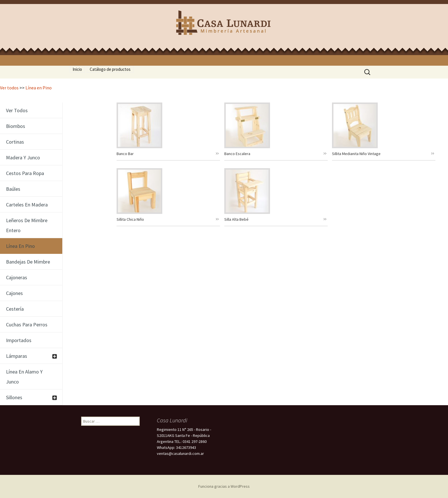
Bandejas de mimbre (28, 262)
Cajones (14, 293)
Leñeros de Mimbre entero (27, 225)
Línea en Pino (39, 88)
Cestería (15, 309)
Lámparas (17, 356)
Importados (19, 340)
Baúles (13, 189)
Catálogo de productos (110, 69)
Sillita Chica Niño (130, 219)
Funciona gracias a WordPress (224, 486)
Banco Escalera (237, 154)
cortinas (15, 142)
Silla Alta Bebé (236, 219)
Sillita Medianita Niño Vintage (356, 154)
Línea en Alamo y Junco (24, 377)
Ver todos (9, 88)
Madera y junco (23, 157)
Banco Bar (125, 154)
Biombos (16, 126)
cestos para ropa (25, 173)
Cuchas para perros (27, 325)
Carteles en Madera (27, 205)
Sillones (14, 397)
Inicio (77, 69)
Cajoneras (17, 277)
